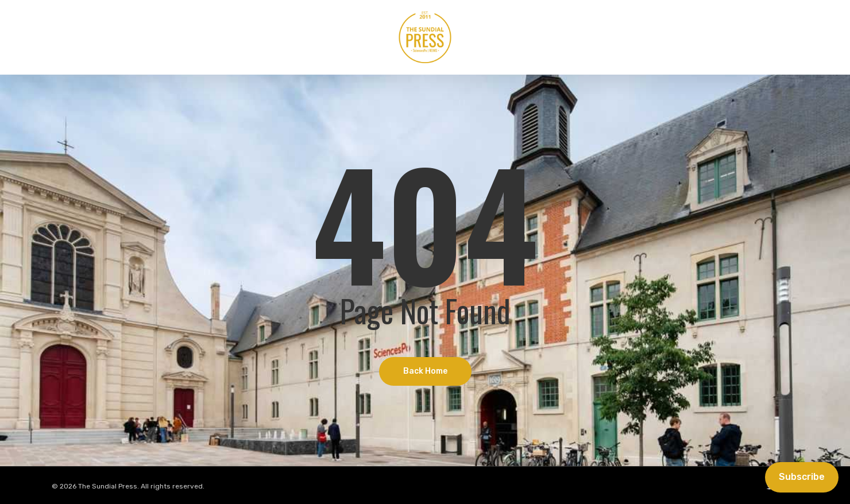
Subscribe (802, 477)
